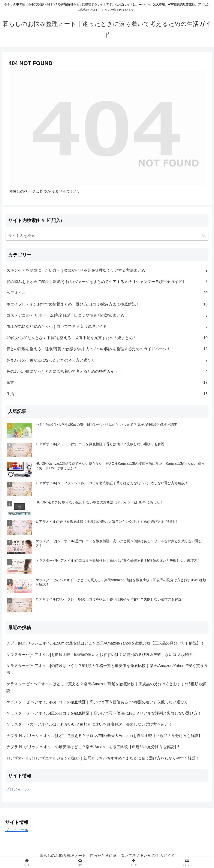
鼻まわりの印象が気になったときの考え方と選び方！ (107, 360)
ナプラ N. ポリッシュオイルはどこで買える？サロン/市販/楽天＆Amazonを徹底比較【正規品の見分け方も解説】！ (106, 736)
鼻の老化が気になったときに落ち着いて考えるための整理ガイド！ (107, 371)
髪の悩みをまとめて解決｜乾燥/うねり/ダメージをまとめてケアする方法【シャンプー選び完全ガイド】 (107, 282)
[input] (107, 236)
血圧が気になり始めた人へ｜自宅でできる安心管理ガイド (107, 326)
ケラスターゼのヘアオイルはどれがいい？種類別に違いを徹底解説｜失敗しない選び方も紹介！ (89, 724)
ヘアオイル (107, 293)
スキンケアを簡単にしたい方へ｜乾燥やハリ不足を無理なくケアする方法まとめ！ (107, 270)
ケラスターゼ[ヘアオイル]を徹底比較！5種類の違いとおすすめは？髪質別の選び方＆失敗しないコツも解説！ (101, 655)
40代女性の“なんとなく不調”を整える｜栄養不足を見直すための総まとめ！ (107, 338)
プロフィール (17, 789)
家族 (107, 383)
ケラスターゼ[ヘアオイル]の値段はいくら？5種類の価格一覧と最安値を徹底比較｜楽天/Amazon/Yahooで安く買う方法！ (107, 669)
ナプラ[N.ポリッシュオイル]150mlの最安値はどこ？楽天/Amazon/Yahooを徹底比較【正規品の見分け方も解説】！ (105, 643)
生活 (107, 394)
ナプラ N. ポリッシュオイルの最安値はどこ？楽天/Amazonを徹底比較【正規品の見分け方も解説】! (93, 747)
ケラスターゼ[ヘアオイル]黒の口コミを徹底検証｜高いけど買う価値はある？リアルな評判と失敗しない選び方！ (104, 713)
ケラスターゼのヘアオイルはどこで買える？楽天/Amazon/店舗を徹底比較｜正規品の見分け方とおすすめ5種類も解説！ (106, 687)
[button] (204, 236)
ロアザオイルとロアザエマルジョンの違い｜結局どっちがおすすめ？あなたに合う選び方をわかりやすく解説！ (103, 758)
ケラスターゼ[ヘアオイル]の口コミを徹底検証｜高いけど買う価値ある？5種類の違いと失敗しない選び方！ (99, 702)
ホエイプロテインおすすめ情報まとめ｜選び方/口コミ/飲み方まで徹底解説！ (107, 304)
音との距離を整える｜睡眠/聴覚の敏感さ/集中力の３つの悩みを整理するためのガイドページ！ (107, 349)
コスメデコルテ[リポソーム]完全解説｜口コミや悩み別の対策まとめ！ (107, 315)
